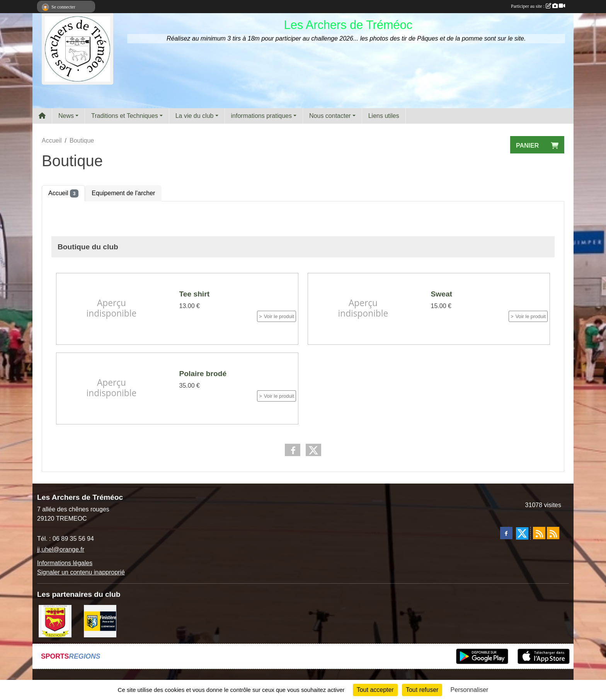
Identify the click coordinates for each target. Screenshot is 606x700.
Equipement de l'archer (123, 193)
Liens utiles (384, 116)
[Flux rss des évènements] (553, 533)
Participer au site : (538, 6)
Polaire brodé (203, 373)
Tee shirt (195, 294)
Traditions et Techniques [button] (125, 116)
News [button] (66, 116)
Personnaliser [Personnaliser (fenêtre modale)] (470, 690)
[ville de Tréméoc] (55, 621)
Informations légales (65, 563)
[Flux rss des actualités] (539, 533)
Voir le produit (279, 316)
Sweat (442, 294)
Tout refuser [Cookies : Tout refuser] (422, 690)
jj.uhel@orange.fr (61, 549)
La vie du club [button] (195, 116)
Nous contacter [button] (330, 116)
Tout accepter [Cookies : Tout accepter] (375, 690)
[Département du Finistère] (100, 621)
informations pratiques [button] (261, 116)
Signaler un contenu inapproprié (81, 572)
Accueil (63, 193)
